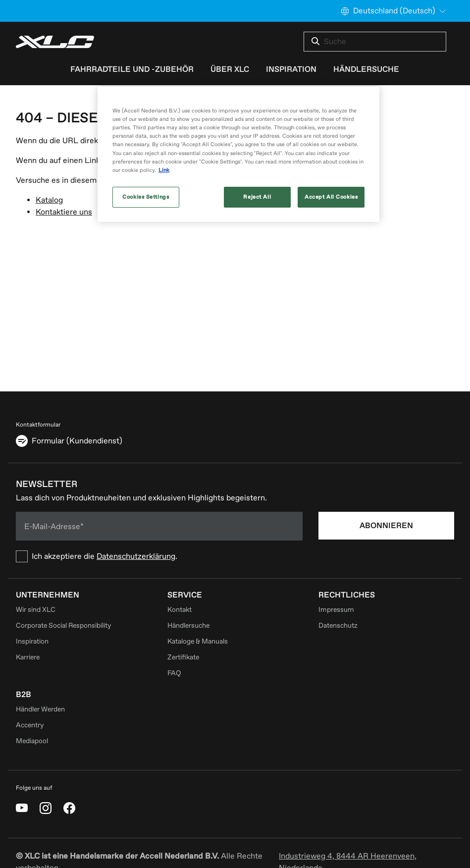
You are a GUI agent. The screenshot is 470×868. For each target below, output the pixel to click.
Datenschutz (338, 625)
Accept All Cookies (331, 197)
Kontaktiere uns (64, 212)
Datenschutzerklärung (136, 556)
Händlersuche (188, 625)
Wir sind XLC (36, 610)
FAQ (174, 673)
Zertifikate (183, 657)
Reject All (257, 197)
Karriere (28, 657)
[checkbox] (159, 556)
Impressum (336, 610)
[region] (238, 154)
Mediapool (32, 741)
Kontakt (180, 610)
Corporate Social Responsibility (63, 625)
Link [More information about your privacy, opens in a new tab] (164, 170)
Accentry (30, 725)
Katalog (49, 200)
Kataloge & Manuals (198, 641)
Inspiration (32, 641)
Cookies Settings (146, 197)
